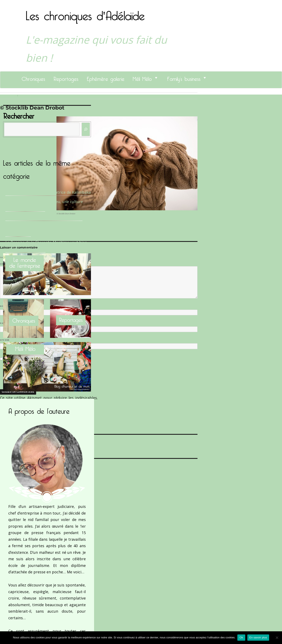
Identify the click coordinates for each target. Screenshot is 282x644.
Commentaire (8, 264)
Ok (241, 637)
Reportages (66, 78)
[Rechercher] (86, 129)
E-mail (4, 323)
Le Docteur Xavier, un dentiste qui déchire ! (44, 217)
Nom (3, 306)
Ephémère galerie (105, 78)
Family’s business (184, 78)
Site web (5, 340)
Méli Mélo (142, 78)
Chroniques (33, 78)
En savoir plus (258, 637)
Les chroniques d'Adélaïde (85, 13)
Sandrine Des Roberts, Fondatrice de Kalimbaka (48, 192)
